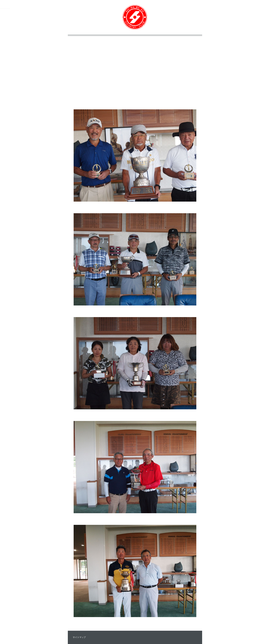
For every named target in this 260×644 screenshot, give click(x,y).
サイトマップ (79, 637)
